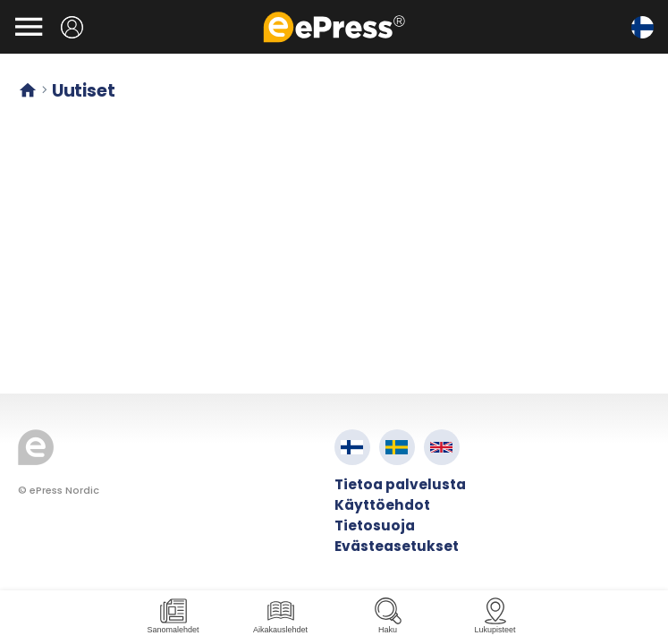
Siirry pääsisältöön (9, 9)
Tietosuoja (375, 525)
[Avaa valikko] (29, 27)
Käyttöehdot (382, 505)
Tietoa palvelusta (400, 484)
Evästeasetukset (397, 546)
